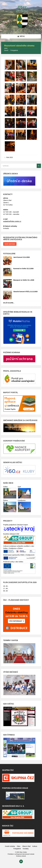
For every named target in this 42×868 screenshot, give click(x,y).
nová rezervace (10, 244)
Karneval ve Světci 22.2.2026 (23, 269)
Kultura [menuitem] (35, 846)
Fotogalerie (14, 50)
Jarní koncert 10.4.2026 (21, 257)
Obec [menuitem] (19, 846)
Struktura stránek (21, 856)
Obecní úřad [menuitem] (26, 846)
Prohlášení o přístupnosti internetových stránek (21, 854)
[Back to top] (21, 861)
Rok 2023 (10, 157)
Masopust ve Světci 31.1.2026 (24, 280)
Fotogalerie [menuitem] (17, 849)
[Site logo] (21, 30)
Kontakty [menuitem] (26, 849)
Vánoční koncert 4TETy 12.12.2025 (25, 292)
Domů (6, 50)
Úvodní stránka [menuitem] (10, 846)
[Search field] (21, 166)
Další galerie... (9, 303)
